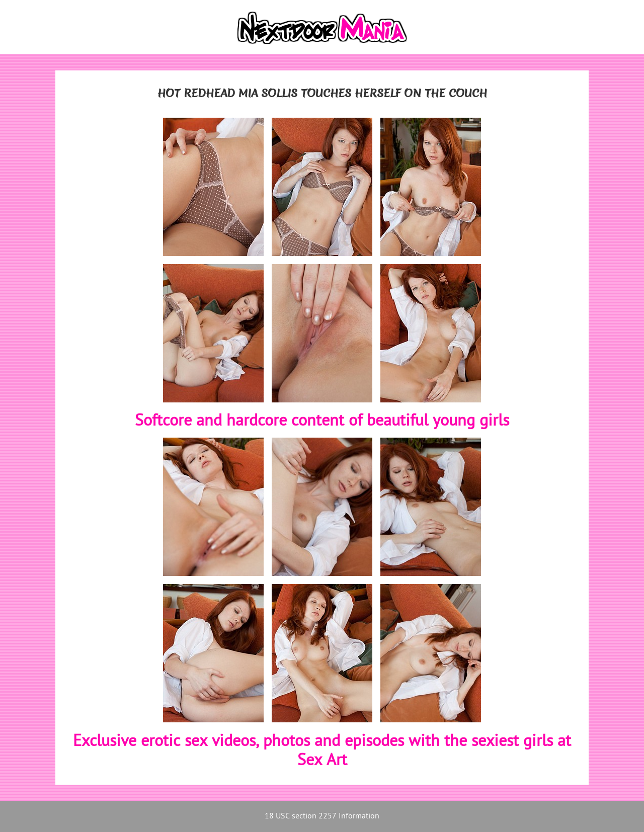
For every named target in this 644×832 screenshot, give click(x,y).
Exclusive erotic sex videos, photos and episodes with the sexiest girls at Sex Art (322, 752)
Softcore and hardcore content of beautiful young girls (322, 422)
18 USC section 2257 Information (322, 817)
